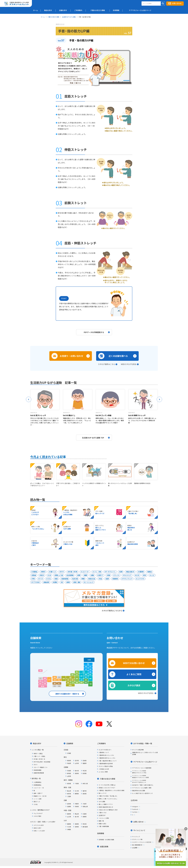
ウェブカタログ (38, 813)
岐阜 (77, 679)
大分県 (69, 827)
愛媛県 (85, 817)
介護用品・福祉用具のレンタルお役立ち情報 (111, 790)
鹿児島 (43, 686)
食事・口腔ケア (38, 793)
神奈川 (86, 683)
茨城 (90, 679)
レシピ (152, 575)
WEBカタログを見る (129, 364)
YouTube (135, 812)
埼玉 (86, 677)
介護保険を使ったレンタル (106, 755)
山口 (49, 680)
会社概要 (135, 848)
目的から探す (37, 828)
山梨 (81, 680)
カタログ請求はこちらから (113, 611)
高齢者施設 (65, 579)
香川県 (77, 817)
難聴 (86, 575)
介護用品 (35, 572)
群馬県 (69, 773)
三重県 (69, 796)
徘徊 (109, 575)
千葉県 (77, 783)
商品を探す (37, 743)
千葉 (90, 684)
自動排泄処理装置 (39, 773)
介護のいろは (103, 813)
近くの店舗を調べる (118, 356)
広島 (55, 680)
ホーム (43, 17)
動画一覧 (101, 821)
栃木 (90, 675)
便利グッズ (37, 802)
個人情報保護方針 (137, 845)
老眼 (79, 575)
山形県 (77, 763)
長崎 (40, 681)
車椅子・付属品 (38, 753)
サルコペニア (127, 575)
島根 (55, 677)
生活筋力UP (102, 815)
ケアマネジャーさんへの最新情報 (142, 768)
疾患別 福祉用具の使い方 (106, 807)
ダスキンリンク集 (137, 839)
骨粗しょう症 (59, 575)
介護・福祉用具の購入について (108, 761)
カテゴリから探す (39, 825)
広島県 (85, 814)
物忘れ (42, 575)
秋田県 (69, 763)
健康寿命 (116, 579)
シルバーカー (85, 572)
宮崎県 (77, 827)
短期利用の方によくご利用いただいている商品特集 (145, 753)
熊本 (40, 684)
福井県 (85, 791)
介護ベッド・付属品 (39, 756)
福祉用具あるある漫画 (139, 790)
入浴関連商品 (37, 782)
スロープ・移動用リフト (41, 767)
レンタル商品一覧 (38, 750)
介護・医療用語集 (104, 826)
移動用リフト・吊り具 (40, 796)
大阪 (68, 680)
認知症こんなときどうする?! (107, 788)
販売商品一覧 (36, 778)
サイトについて (139, 830)
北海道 (89, 660)
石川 (77, 675)
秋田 (86, 667)
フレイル (117, 575)
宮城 (90, 669)
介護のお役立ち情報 (53, 17)
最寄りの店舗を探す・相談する (67, 694)
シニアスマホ (140, 579)
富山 (77, 672)
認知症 (34, 575)
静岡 (81, 683)
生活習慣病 (70, 575)
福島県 (85, 763)
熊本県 (85, 824)
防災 (145, 575)
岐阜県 (69, 794)
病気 (56, 579)
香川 (59, 683)
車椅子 (43, 572)
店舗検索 (70, 743)
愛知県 (85, 794)
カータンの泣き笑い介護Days (107, 785)
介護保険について (104, 752)
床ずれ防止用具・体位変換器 (42, 762)
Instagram (135, 806)
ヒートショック (89, 582)
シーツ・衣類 (37, 799)
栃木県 (77, 771)
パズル (49, 579)
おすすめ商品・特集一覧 (143, 743)
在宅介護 (75, 579)
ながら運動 (102, 801)
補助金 (150, 572)
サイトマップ (136, 837)
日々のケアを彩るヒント (139, 781)
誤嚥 (68, 582)
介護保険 (141, 572)
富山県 (69, 791)
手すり (62, 572)
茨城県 (69, 771)
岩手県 (77, 760)
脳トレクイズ (103, 793)
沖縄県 (69, 829)
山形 (86, 669)
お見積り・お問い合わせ (71, 356)
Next (159, 399)
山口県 (69, 817)
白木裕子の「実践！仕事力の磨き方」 (143, 785)
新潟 (84, 672)
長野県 (77, 773)
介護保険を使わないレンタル (107, 758)
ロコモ (137, 575)
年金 (101, 579)
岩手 (90, 667)
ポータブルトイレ (110, 572)
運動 (93, 575)
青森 (88, 664)
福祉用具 (47, 582)
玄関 (121, 572)
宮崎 (45, 684)
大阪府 (85, 804)
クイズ (41, 579)
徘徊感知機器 (37, 770)
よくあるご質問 (134, 674)
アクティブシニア (127, 579)
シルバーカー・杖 (39, 788)
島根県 (69, 814)
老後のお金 (92, 579)
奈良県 (77, 806)
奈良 (68, 683)
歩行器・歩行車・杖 (39, 759)
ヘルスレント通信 (104, 818)
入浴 (50, 575)
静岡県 (77, 794)
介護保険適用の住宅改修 (106, 763)
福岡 (45, 678)
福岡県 (69, 824)
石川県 (77, 791)
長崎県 (77, 824)
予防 (33, 579)
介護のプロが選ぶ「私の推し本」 (108, 796)
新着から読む (103, 824)
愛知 (77, 683)
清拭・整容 (77, 582)
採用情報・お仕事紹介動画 (106, 840)
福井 (73, 675)
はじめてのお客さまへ (105, 750)
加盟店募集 (104, 847)
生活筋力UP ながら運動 (69, 17)
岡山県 (77, 814)
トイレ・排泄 (97, 572)
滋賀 (73, 680)
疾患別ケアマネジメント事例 (140, 777)
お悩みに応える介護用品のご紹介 (108, 810)
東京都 (69, 783)
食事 (108, 579)
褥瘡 (83, 579)
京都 (70, 677)
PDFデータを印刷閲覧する (97, 332)
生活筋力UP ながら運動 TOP (96, 438)
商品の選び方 (130, 572)
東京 (86, 680)
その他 (36, 804)
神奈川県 (85, 783)
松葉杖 (55, 582)
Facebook (135, 809)
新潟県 (85, 773)
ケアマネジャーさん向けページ (145, 762)
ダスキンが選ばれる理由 (106, 766)
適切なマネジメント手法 (139, 772)
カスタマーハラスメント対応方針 (142, 842)
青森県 (69, 760)
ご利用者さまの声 (104, 769)
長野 (81, 676)
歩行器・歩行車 (73, 572)
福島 (90, 672)
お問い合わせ (177, 3)
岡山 (59, 680)
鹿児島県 (85, 827)
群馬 (86, 675)
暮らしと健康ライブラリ (106, 804)
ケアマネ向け (36, 582)
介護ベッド (53, 572)
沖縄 (40, 671)
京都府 (77, 804)
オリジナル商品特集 (138, 750)
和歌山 (70, 685)
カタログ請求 (134, 685)
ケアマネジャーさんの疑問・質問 (142, 788)
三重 (73, 683)
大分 (45, 681)
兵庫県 (69, 806)
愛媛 (55, 683)
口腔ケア (101, 575)
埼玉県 (85, 771)
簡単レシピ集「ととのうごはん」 (108, 799)
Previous (29, 399)
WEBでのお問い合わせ (134, 663)
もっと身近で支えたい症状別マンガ (142, 793)
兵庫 (64, 679)
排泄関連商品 (37, 785)
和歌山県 (85, 806)
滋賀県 (69, 804)
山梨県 (69, 776)
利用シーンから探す (39, 831)
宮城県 (85, 760)
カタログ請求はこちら (107, 364)
